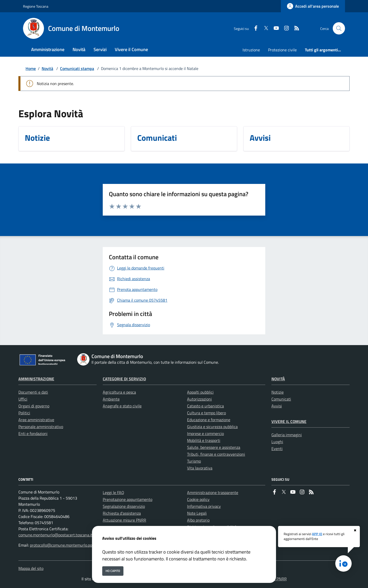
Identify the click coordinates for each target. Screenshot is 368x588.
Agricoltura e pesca (119, 392)
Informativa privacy (204, 506)
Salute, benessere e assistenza (214, 447)
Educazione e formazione (209, 420)
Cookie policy (198, 499)
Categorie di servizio (124, 379)
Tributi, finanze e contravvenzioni (216, 454)
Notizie (278, 392)
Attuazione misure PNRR (124, 520)
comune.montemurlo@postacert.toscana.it (55, 535)
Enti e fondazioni (33, 433)
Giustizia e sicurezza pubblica (212, 427)
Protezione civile (282, 50)
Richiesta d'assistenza (122, 513)
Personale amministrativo (41, 427)
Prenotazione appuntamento (128, 499)
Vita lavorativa (200, 468)
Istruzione (251, 50)
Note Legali (197, 513)
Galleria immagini (287, 435)
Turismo (194, 461)
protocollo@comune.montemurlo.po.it (63, 545)
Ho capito (113, 571)
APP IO (317, 534)
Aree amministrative (36, 420)
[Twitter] (264, 28)
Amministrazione (36, 379)
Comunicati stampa (77, 68)
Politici (24, 413)
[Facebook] (254, 28)
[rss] (295, 28)
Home (31, 68)
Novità (47, 68)
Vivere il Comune (289, 421)
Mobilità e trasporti (204, 440)
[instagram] (284, 28)
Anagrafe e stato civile (122, 406)
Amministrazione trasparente (213, 492)
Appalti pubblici (200, 392)
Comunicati (281, 399)
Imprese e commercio (205, 433)
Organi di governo (34, 406)
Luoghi (277, 442)
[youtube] (274, 28)
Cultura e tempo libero (206, 413)
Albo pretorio (198, 520)
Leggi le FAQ (113, 492)
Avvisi (277, 406)
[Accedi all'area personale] (313, 6)
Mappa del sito (31, 568)
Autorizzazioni (199, 399)
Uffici (23, 399)
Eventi (277, 449)
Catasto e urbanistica (205, 406)
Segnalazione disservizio (124, 506)
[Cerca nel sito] (339, 28)
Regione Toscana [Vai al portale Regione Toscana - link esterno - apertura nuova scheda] (36, 6)
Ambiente (111, 399)
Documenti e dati (33, 392)
